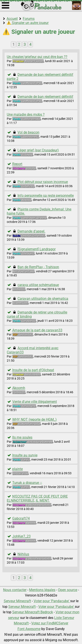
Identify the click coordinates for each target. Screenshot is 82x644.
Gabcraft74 (21, 518)
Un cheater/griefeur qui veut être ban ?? (37, 57)
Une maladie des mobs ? (26, 114)
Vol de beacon (28, 132)
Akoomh (19, 388)
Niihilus (23, 554)
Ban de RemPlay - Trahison (38, 267)
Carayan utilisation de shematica (43, 299)
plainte (17, 469)
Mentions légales (42, 590)
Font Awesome (29, 629)
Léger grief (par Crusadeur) (38, 150)
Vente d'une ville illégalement (35, 402)
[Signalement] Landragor (37, 249)
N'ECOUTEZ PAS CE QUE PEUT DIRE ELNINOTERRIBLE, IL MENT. (37, 498)
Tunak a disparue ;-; (27, 483)
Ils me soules (22, 437)
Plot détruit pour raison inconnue (43, 182)
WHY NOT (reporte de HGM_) (34, 419)
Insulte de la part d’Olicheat (33, 370)
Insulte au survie (25, 455)
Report (17, 164)
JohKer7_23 (21, 536)
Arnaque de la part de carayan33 (37, 330)
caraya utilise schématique (38, 285)
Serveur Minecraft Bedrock (33, 612)
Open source (68, 590)
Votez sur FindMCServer (50, 623)
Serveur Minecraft (17, 601)
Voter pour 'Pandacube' (52, 601)
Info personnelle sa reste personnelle (46, 196)
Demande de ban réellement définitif (45, 97)
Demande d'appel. (31, 231)
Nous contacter (15, 590)
